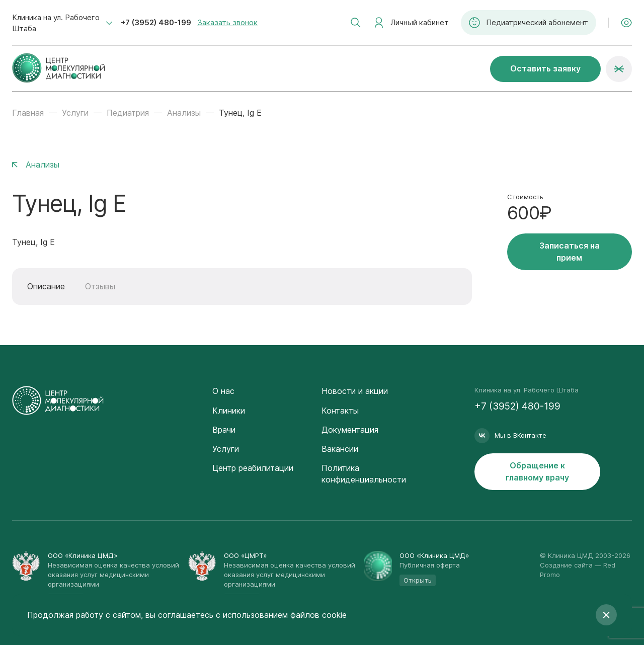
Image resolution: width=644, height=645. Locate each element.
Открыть (418, 580)
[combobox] (62, 23)
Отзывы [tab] (100, 286)
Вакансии (340, 449)
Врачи (224, 430)
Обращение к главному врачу (537, 471)
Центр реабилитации (253, 468)
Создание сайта (566, 565)
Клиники (229, 411)
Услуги (75, 113)
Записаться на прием (570, 251)
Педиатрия (128, 113)
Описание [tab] (46, 286)
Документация (350, 430)
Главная (28, 113)
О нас (223, 391)
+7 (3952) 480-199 (156, 22)
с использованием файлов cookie (281, 615)
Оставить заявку (545, 68)
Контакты (340, 411)
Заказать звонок (227, 22)
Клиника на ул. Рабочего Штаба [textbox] (56, 23)
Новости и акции (355, 391)
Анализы (184, 113)
